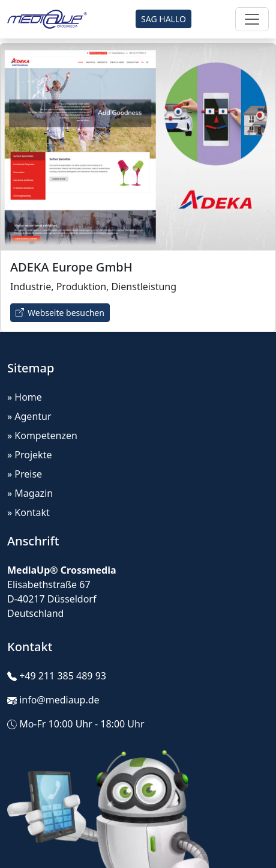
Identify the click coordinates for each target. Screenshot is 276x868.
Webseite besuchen (60, 313)
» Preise (25, 474)
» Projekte (29, 455)
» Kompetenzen (42, 436)
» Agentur (29, 416)
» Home (25, 397)
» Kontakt (28, 512)
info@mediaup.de (59, 700)
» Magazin (30, 493)
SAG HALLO (163, 19)
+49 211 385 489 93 (63, 676)
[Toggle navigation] (252, 19)
